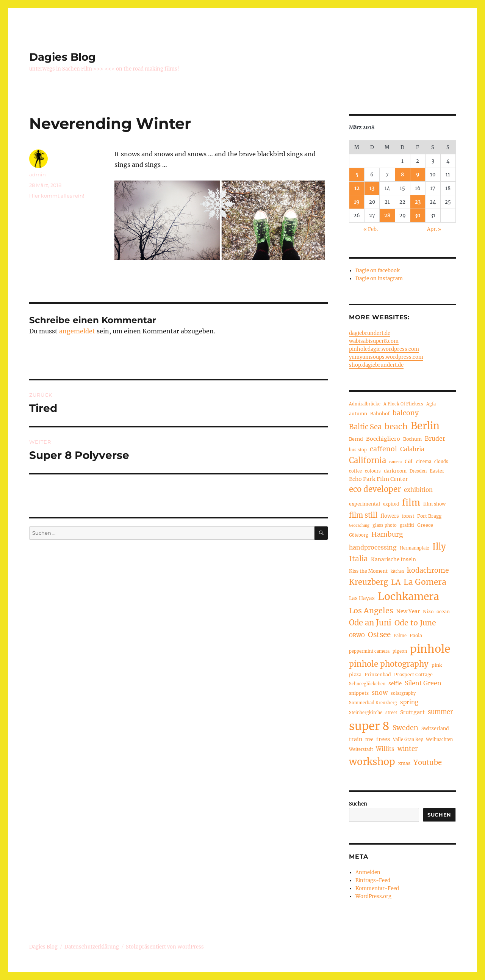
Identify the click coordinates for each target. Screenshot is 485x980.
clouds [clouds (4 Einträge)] (441, 462)
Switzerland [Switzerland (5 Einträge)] (435, 728)
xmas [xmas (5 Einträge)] (404, 763)
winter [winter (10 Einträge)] (408, 749)
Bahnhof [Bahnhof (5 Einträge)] (380, 414)
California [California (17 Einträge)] (368, 460)
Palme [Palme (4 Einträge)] (400, 636)
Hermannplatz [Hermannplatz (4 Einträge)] (415, 548)
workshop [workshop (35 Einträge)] (372, 762)
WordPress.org (373, 896)
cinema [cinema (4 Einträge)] (424, 462)
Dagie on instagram (379, 279)
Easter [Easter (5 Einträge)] (437, 471)
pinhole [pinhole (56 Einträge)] (430, 649)
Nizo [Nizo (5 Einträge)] (428, 612)
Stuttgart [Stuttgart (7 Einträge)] (412, 712)
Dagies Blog (63, 57)
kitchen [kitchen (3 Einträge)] (397, 572)
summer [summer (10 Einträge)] (440, 712)
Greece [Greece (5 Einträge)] (425, 525)
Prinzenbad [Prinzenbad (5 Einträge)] (378, 675)
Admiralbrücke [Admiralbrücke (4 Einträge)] (365, 404)
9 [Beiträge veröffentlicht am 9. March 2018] (418, 175)
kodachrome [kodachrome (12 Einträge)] (428, 570)
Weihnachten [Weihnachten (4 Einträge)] (439, 740)
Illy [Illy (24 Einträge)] (439, 547)
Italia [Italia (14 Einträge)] (358, 559)
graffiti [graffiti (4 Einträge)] (407, 525)
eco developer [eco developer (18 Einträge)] (375, 489)
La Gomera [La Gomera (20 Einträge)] (425, 582)
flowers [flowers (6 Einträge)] (390, 516)
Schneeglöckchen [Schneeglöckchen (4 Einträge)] (367, 684)
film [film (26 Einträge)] (411, 503)
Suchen (358, 804)
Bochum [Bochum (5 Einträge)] (412, 439)
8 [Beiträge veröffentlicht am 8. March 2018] (402, 175)
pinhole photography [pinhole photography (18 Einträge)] (389, 664)
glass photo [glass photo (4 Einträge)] (385, 525)
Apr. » (434, 229)
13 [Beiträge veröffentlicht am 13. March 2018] (372, 188)
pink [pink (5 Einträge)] (437, 665)
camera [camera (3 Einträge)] (395, 462)
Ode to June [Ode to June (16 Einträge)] (415, 623)
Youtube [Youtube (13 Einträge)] (428, 762)
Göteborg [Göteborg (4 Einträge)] (359, 535)
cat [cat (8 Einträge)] (409, 461)
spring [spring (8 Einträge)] (409, 702)
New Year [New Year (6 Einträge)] (408, 612)
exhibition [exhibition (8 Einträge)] (418, 490)
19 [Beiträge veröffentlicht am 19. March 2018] (357, 202)
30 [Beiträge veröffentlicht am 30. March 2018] (418, 216)
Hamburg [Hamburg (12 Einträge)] (387, 534)
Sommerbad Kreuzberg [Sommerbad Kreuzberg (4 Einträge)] (373, 703)
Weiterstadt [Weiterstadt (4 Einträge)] (361, 749)
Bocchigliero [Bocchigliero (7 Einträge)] (383, 439)
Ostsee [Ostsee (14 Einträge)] (379, 635)
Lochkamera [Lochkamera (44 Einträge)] (408, 596)
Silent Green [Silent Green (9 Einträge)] (423, 683)
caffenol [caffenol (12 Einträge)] (383, 449)
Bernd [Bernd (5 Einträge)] (356, 439)
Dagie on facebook (378, 271)
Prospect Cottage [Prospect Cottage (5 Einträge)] (413, 675)
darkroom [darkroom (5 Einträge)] (395, 471)
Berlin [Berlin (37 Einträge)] (425, 426)
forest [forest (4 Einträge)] (408, 516)
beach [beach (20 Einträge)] (396, 426)
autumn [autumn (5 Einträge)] (358, 414)
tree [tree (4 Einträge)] (369, 740)
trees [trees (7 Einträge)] (383, 739)
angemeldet (77, 331)
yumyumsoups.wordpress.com (386, 357)
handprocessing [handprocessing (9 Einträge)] (373, 547)
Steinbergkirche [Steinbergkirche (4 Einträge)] (366, 713)
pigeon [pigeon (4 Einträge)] (400, 651)
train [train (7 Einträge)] (356, 739)
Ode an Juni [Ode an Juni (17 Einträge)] (370, 623)
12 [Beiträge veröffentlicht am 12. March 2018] (357, 188)
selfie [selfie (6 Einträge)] (395, 684)
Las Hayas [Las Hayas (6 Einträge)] (362, 598)
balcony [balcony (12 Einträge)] (406, 413)
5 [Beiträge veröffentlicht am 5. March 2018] (357, 175)
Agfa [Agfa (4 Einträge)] (431, 404)
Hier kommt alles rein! (57, 196)
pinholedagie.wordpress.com (384, 349)
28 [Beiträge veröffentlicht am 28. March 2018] (387, 216)
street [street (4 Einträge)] (391, 713)
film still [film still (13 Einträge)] (363, 515)
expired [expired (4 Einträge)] (391, 504)
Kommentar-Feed (377, 888)
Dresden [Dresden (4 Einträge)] (418, 471)
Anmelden (368, 872)
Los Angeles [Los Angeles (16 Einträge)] (371, 611)
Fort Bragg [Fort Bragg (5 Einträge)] (429, 516)
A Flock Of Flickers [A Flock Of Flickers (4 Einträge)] (403, 404)
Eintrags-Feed (373, 880)
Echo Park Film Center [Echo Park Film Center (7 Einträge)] (379, 479)
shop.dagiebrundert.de (376, 365)
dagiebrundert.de (370, 333)
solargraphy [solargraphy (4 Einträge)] (403, 693)
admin (38, 174)
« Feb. (371, 229)
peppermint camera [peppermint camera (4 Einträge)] (369, 651)
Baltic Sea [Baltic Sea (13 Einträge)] (365, 427)
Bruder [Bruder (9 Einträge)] (435, 438)
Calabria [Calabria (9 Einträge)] (412, 449)
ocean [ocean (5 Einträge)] (443, 612)
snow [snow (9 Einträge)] (380, 693)
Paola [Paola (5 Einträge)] (416, 635)
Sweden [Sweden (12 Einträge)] (405, 728)
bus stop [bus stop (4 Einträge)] (358, 450)
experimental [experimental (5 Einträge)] (365, 504)
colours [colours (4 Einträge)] (373, 471)
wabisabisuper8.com (374, 341)
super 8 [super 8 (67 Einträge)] (369, 726)
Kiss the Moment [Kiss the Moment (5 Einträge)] (368, 571)
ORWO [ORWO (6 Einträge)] (357, 635)
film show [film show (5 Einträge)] (434, 504)
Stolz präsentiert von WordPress (165, 947)
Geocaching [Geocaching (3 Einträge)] (359, 526)
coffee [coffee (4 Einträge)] (355, 471)
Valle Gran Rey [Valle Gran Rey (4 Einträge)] (408, 740)
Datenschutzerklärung (92, 947)
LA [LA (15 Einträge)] (396, 582)
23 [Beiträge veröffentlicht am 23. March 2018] (418, 202)
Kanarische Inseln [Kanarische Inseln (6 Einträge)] (393, 560)
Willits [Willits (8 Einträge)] (385, 749)
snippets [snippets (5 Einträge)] (359, 693)
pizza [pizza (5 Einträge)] (355, 675)
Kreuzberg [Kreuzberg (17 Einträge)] (368, 582)
